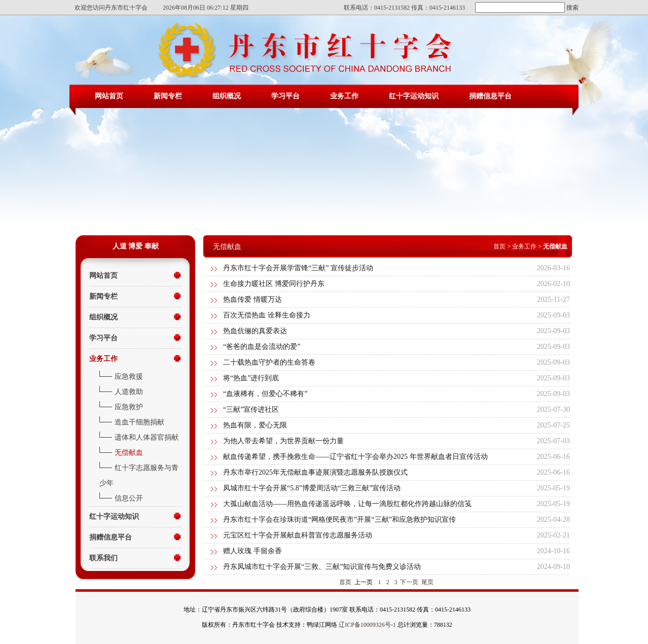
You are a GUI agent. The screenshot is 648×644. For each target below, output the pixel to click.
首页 (499, 246)
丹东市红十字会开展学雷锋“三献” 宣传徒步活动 (298, 268)
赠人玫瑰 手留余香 (253, 551)
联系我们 (103, 558)
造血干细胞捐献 (139, 422)
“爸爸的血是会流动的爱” (262, 347)
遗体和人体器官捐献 (147, 437)
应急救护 (129, 407)
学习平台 (285, 96)
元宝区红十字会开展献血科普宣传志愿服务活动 (298, 535)
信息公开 (129, 498)
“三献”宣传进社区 (251, 409)
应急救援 (129, 377)
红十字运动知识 (414, 96)
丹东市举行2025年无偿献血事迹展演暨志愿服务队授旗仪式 (315, 472)
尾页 (427, 582)
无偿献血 (129, 453)
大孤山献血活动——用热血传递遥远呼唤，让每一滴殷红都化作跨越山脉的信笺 (347, 504)
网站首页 (109, 96)
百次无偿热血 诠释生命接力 (267, 315)
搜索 (572, 8)
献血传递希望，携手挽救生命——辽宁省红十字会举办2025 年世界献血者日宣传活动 (355, 457)
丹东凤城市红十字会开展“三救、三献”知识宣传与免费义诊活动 (322, 567)
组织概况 (227, 96)
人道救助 (129, 392)
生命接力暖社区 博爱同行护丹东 (274, 284)
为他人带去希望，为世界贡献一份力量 (283, 441)
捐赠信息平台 (490, 96)
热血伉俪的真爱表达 (255, 331)
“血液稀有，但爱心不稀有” (265, 394)
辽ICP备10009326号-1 (367, 625)
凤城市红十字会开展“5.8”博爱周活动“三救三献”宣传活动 (312, 488)
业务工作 (344, 96)
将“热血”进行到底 (251, 378)
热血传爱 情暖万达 (253, 299)
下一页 (409, 582)
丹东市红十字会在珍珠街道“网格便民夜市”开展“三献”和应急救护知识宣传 (339, 520)
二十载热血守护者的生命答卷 (269, 362)
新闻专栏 (168, 96)
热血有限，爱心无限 (255, 425)
